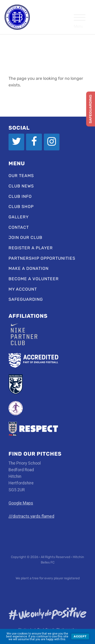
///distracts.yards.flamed (31, 516)
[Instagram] (52, 142)
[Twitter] (16, 142)
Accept (80, 636)
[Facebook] (34, 142)
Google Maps (21, 503)
